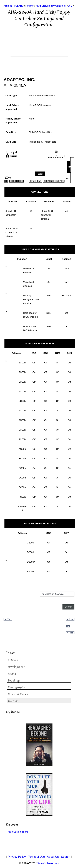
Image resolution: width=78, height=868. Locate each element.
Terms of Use (36, 857)
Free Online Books (18, 832)
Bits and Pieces (18, 694)
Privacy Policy (17, 857)
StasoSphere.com (48, 863)
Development (16, 667)
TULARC (13, 701)
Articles (13, 660)
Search (66, 857)
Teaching (14, 681)
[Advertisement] (39, 47)
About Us (53, 857)
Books (12, 674)
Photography (16, 687)
